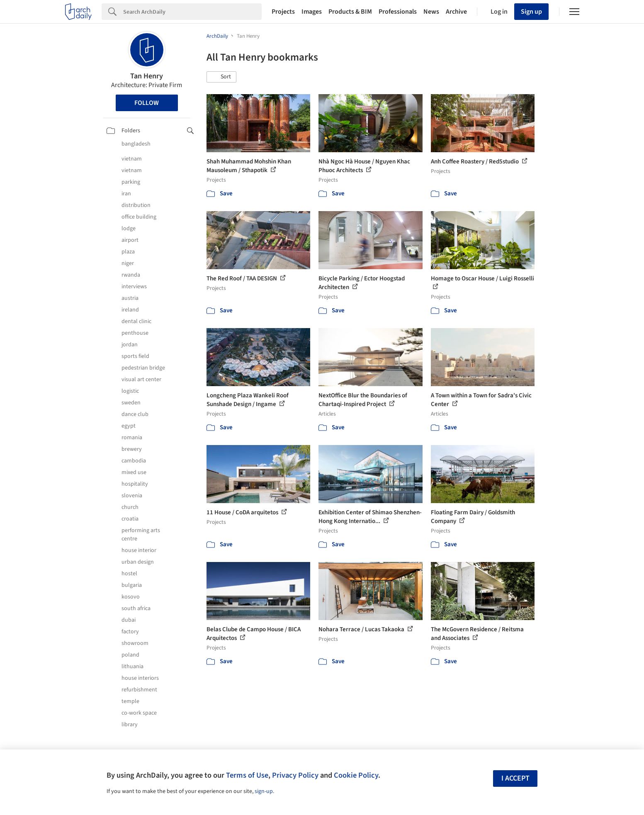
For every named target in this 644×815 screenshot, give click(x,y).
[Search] (192, 12)
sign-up (264, 791)
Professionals (398, 12)
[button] (221, 77)
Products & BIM (350, 12)
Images (312, 12)
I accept (515, 778)
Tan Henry (147, 76)
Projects (283, 12)
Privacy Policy (295, 775)
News (431, 12)
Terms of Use (247, 775)
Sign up (531, 12)
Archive (456, 12)
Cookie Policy (356, 775)
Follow (147, 103)
